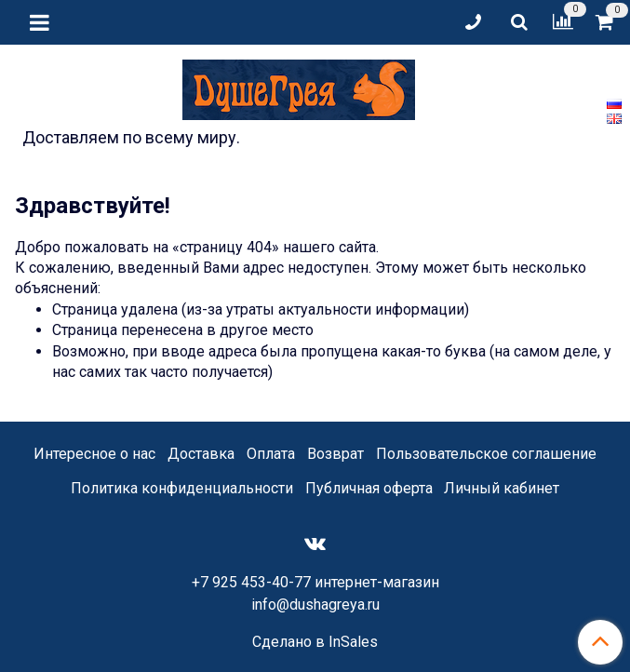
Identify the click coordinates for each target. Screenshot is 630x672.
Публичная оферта (369, 488)
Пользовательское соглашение (486, 454)
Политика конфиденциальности (182, 488)
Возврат (335, 454)
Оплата (271, 454)
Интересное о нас (94, 454)
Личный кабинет (502, 488)
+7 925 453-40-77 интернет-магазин (315, 582)
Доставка (201, 454)
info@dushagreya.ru (315, 605)
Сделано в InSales (315, 642)
